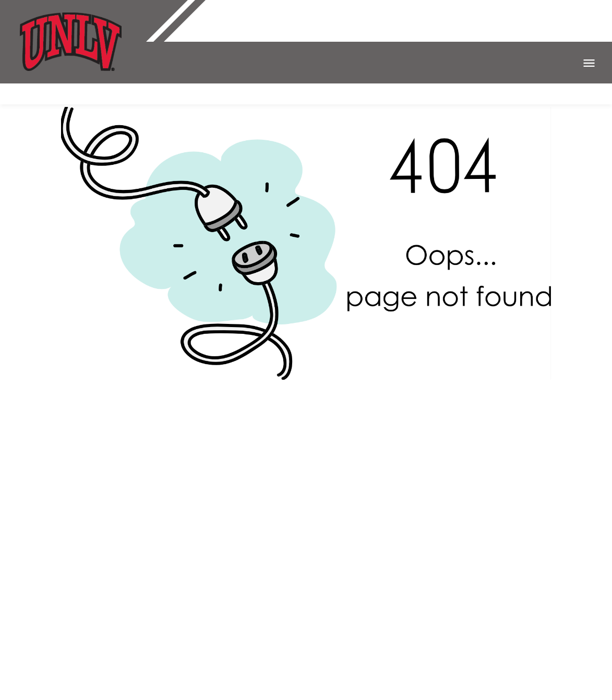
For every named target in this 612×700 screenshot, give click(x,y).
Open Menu (589, 63)
